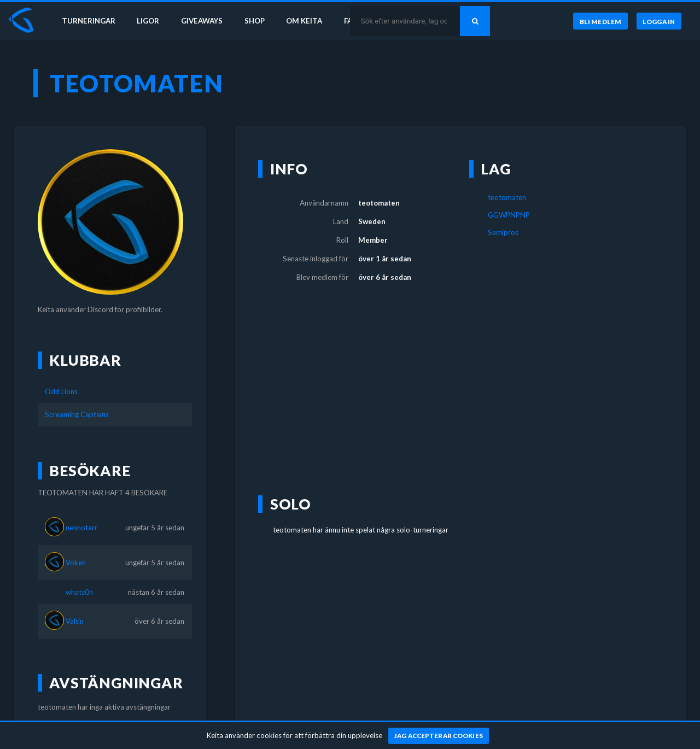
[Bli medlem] (600, 21)
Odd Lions (61, 391)
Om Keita (304, 21)
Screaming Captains (77, 414)
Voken (76, 563)
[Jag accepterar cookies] (439, 736)
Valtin (75, 621)
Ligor (148, 21)
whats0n (79, 592)
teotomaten (507, 197)
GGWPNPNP (509, 215)
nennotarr (81, 528)
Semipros (503, 232)
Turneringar (89, 21)
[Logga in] (659, 21)
